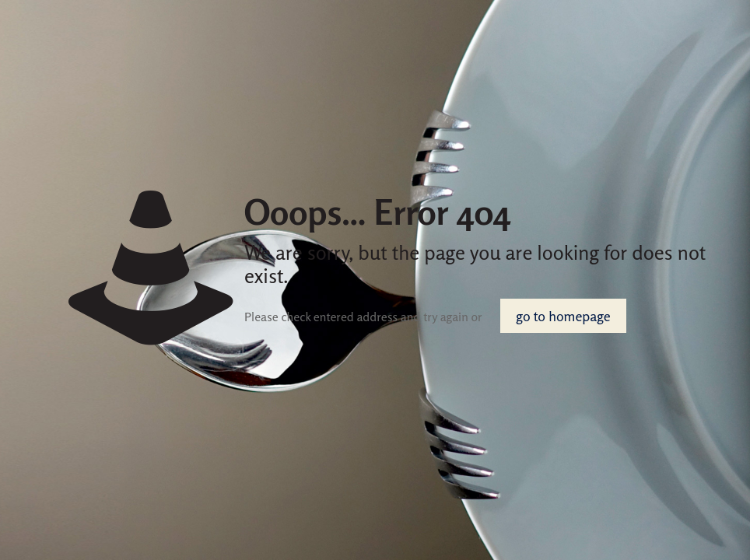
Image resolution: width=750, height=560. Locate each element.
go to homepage (563, 316)
